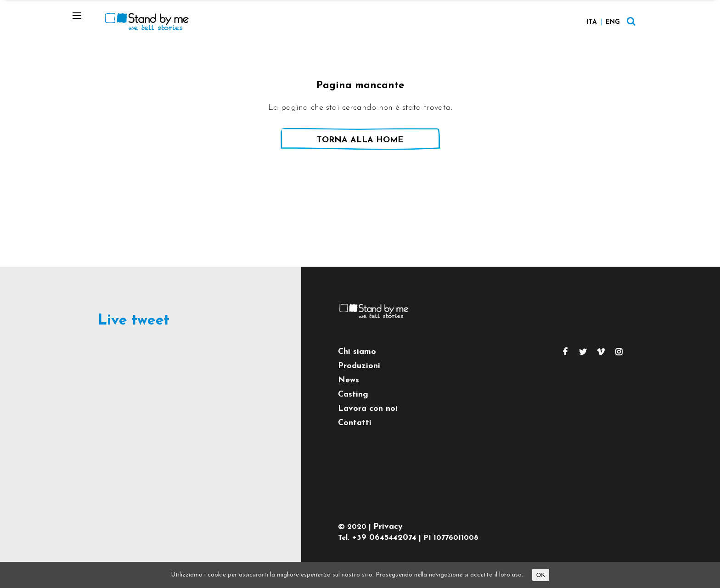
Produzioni (359, 366)
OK (541, 575)
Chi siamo (357, 352)
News (349, 380)
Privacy (388, 527)
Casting (353, 395)
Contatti (355, 423)
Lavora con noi (368, 409)
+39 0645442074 (384, 538)
